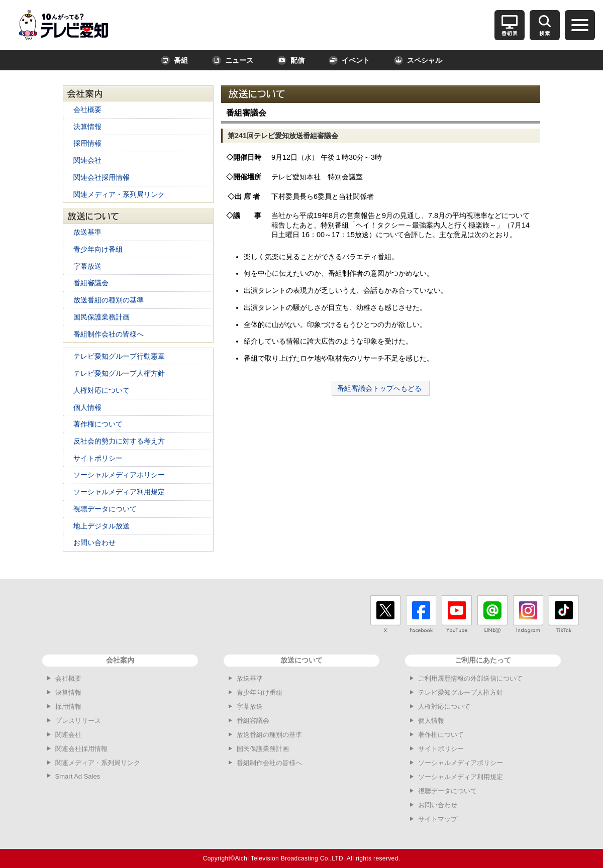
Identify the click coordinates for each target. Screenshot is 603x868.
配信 (291, 60)
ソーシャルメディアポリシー (119, 475)
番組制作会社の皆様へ (109, 334)
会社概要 (87, 110)
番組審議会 (91, 283)
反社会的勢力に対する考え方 (119, 441)
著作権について (98, 424)
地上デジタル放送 (102, 526)
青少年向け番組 (98, 249)
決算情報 (87, 127)
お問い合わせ (94, 542)
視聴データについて (105, 509)
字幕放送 (87, 266)
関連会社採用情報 (102, 177)
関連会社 (87, 160)
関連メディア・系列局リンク (119, 194)
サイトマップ (438, 819)
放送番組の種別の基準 (109, 300)
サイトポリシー (98, 458)
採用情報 (87, 143)
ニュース (233, 60)
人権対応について (102, 390)
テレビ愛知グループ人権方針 (119, 373)
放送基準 (87, 232)
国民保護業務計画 (102, 317)
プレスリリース (78, 721)
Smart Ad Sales (78, 776)
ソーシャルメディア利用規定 (119, 492)
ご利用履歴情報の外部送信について (470, 678)
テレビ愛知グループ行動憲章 (119, 356)
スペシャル (418, 60)
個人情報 (87, 407)
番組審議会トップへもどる (379, 388)
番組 (174, 60)
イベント (349, 60)
